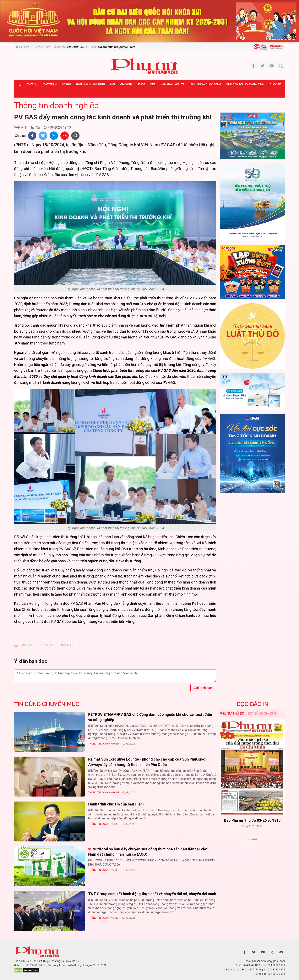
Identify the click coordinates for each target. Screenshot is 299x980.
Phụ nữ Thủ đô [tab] (232, 713)
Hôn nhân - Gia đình (91, 84)
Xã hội (66, 84)
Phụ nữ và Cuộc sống (206, 84)
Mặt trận (50, 84)
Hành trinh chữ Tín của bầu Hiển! (116, 804)
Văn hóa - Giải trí (173, 84)
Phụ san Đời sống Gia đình (245, 84)
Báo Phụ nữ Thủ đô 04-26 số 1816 (252, 820)
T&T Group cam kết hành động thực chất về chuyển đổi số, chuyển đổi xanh (152, 894)
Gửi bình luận (203, 688)
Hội (113, 84)
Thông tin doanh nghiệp (56, 105)
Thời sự (32, 84)
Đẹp (153, 84)
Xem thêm (252, 847)
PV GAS (27, 645)
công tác (47, 645)
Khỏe (142, 84)
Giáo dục (127, 84)
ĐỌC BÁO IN (252, 704)
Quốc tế (275, 84)
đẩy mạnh (68, 645)
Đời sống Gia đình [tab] (263, 713)
